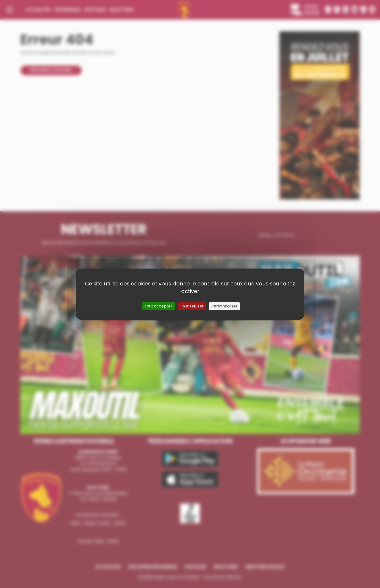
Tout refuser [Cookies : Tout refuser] (192, 306)
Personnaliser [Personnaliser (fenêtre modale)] (224, 306)
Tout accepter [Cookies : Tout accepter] (158, 306)
